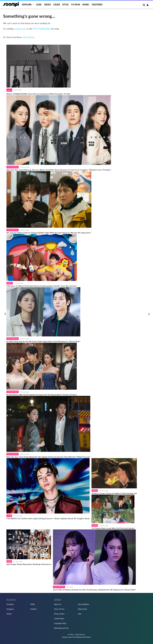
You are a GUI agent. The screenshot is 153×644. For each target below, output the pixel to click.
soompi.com (20, 29)
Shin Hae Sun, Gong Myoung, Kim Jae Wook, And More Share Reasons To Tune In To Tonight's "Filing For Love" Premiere (59, 170)
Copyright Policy (60, 623)
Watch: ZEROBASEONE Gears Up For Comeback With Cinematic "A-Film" (39, 94)
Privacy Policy (59, 614)
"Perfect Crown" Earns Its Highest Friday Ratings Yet (114, 493)
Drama (10, 283)
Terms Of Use (59, 609)
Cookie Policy (59, 619)
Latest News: (29, 37)
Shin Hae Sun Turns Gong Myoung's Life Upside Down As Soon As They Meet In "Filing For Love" (48, 457)
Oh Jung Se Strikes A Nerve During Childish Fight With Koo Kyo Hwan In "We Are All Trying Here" (49, 233)
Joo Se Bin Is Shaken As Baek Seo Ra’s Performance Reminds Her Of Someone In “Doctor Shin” (94, 590)
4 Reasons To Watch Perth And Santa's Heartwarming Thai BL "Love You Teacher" (42, 286)
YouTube (33, 609)
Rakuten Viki (81, 637)
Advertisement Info (61, 628)
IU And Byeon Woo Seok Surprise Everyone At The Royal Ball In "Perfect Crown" (42, 395)
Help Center (82, 609)
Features (97, 5)
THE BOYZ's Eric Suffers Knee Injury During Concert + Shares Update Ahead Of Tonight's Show (48, 518)
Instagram (10, 609)
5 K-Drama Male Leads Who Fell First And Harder (113, 528)
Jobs (80, 614)
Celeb (57, 5)
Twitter (9, 614)
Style (65, 5)
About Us (58, 604)
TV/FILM (75, 5)
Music (86, 5)
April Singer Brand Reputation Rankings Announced (29, 564)
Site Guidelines (83, 604)
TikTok (33, 604)
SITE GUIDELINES (42, 29)
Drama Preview (13, 167)
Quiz (39, 5)
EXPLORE (27, 5)
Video (47, 5)
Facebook (10, 604)
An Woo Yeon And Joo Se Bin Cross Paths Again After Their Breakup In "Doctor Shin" (43, 341)
